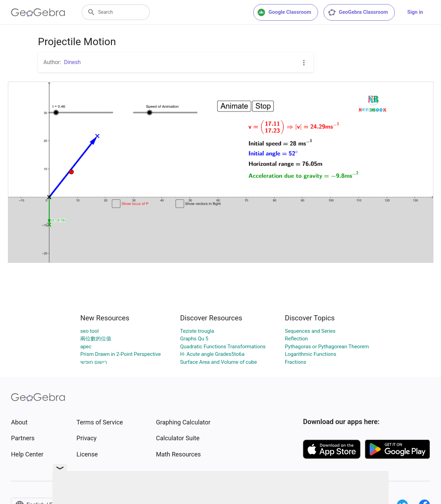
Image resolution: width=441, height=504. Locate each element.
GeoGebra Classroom (358, 12)
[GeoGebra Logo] (38, 12)
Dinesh (73, 62)
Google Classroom (284, 12)
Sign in (415, 12)
